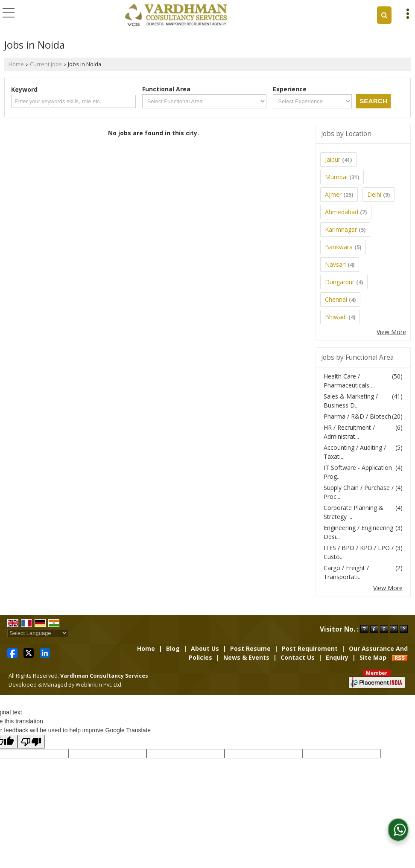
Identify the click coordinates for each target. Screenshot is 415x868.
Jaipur (333, 159)
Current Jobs (46, 64)
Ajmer (333, 194)
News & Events (246, 657)
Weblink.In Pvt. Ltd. (99, 685)
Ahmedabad (342, 212)
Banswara (339, 247)
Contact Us (298, 657)
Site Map (373, 657)
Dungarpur (340, 282)
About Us (205, 648)
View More (391, 332)
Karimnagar (341, 229)
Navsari (335, 264)
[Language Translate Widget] (38, 633)
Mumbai (336, 177)
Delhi (374, 194)
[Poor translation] (31, 742)
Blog (173, 648)
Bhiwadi (336, 317)
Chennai (336, 299)
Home (16, 64)
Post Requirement (310, 648)
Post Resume (250, 648)
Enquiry (337, 657)
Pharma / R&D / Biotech (357, 416)
